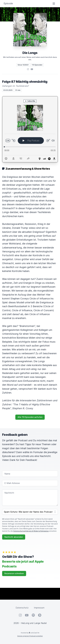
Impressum (39, 608)
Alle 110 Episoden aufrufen (30, 417)
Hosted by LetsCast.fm (30, 633)
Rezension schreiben (14, 573)
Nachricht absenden (14, 537)
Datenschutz (22, 608)
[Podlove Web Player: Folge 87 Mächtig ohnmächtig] (30, 129)
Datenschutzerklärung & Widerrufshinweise (31, 531)
